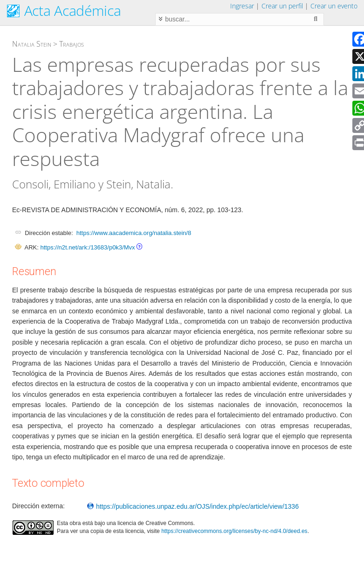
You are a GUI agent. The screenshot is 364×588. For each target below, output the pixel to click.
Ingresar (242, 6)
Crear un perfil (282, 6)
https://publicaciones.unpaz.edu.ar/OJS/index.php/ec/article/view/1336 (193, 506)
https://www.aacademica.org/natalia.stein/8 (134, 233)
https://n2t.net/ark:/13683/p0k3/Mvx (87, 247)
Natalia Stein (32, 44)
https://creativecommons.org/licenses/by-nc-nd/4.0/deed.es (234, 531)
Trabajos (72, 44)
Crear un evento (334, 6)
